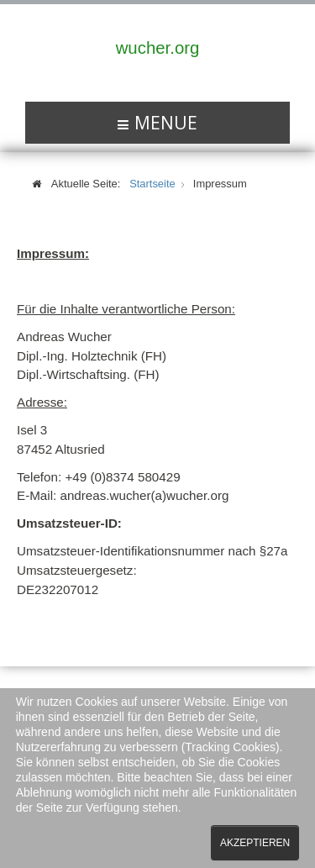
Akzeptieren (255, 843)
